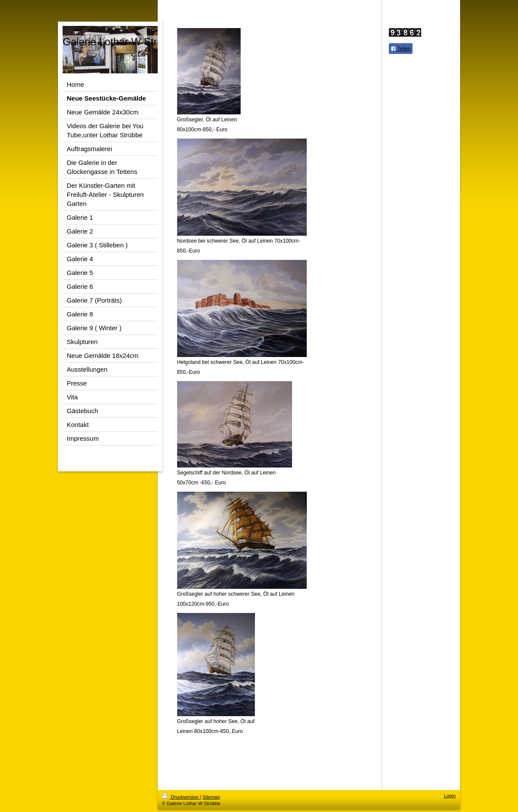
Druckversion (181, 797)
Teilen (401, 49)
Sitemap (211, 797)
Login (450, 796)
